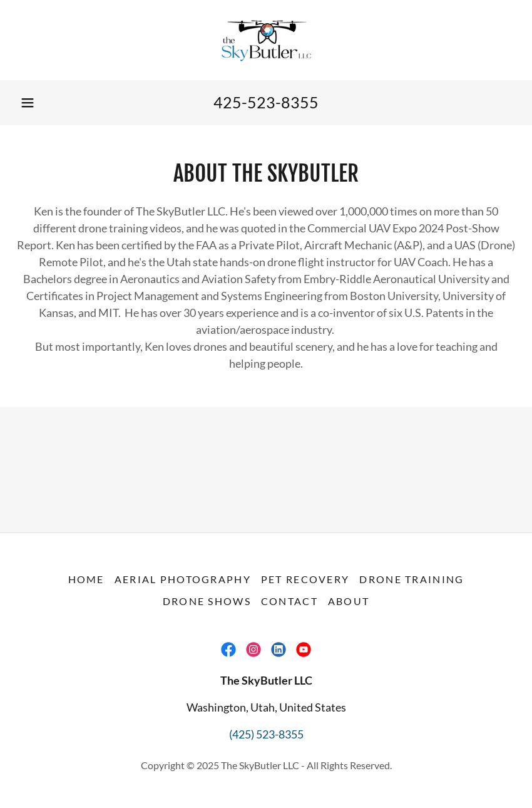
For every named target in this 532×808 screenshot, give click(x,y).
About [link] (349, 601)
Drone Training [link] (412, 579)
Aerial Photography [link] (183, 579)
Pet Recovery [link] (305, 579)
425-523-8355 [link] (266, 102)
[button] (28, 103)
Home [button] (86, 579)
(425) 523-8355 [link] (266, 734)
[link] (266, 40)
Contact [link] (289, 601)
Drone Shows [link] (207, 601)
